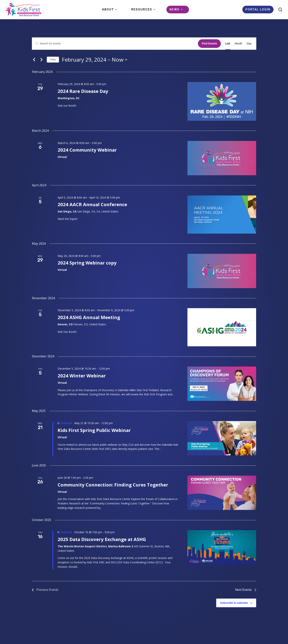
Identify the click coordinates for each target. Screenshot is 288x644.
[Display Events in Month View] (238, 44)
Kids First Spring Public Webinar (94, 430)
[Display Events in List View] (228, 44)
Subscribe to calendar (234, 603)
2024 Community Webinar (87, 150)
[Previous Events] (34, 60)
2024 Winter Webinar (82, 376)
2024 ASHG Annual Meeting (89, 317)
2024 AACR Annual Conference (92, 204)
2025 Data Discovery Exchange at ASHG (102, 539)
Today (53, 59)
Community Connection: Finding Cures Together (113, 485)
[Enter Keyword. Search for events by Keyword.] (115, 44)
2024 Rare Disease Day (83, 91)
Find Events (209, 43)
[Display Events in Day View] (249, 44)
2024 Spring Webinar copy (87, 263)
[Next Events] (42, 60)
